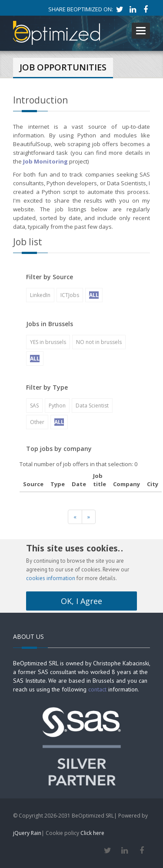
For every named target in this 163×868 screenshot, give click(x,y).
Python (57, 406)
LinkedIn (40, 295)
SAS (34, 406)
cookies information (51, 578)
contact (97, 689)
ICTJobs (70, 295)
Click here (92, 833)
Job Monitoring (45, 161)
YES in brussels (48, 342)
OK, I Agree (81, 601)
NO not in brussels (99, 342)
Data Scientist (92, 406)
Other (37, 422)
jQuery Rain (27, 833)
